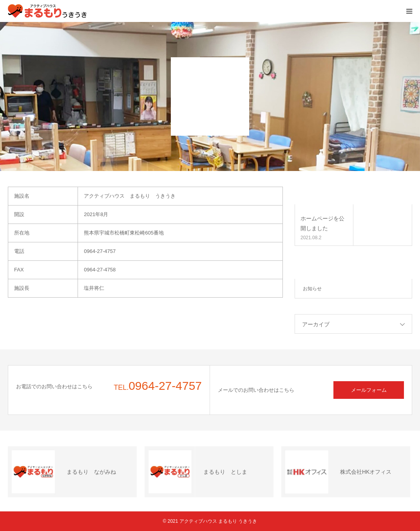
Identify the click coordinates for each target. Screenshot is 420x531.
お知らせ (312, 289)
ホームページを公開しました (322, 223)
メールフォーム (369, 390)
